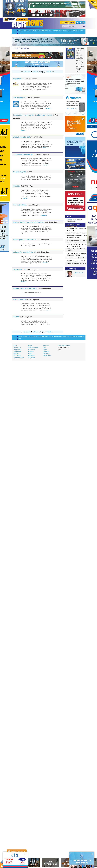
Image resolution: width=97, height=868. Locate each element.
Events (51, 31)
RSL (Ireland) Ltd (19, 172)
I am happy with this (17, 861)
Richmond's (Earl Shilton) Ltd (24, 252)
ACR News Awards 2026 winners (76, 260)
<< (22, 72)
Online (45, 350)
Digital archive (80, 31)
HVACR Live (32, 350)
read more (11, 866)
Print (45, 348)
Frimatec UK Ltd (19, 270)
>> (53, 72)
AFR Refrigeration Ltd (21, 137)
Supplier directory (43, 31)
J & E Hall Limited (20, 98)
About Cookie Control (9, 851)
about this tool (22, 863)
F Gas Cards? (80, 273)
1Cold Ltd (16, 186)
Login (19, 33)
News (21, 31)
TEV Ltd (16, 317)
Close (25, 851)
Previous (27, 72)
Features (26, 31)
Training (34, 31)
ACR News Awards (33, 348)
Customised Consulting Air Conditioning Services (32, 115)
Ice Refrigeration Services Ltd (24, 240)
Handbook (46, 352)
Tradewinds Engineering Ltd (24, 154)
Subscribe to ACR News (80, 51)
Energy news (17, 348)
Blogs (61, 31)
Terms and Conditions (64, 346)
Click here (70, 220)
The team (72, 31)
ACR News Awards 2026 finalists (76, 233)
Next (49, 72)
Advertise (66, 31)
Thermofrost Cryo (20, 205)
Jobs (30, 31)
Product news (17, 350)
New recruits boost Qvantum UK (76, 258)
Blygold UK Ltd (19, 79)
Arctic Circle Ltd (19, 299)
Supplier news (17, 352)
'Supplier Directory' (80, 23)
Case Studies (17, 356)
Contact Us (46, 354)
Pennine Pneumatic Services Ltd (25, 288)
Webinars (56, 31)
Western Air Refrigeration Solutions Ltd (28, 222)
